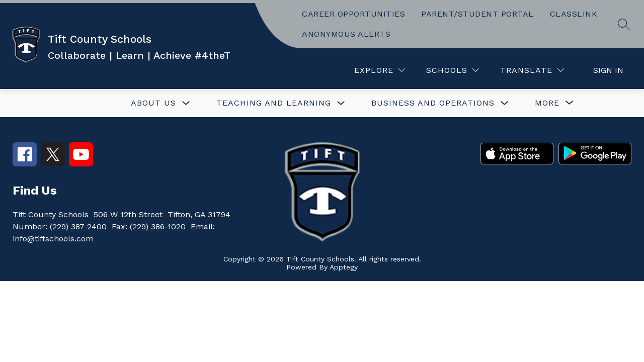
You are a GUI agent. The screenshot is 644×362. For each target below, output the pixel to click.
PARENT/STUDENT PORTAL (477, 14)
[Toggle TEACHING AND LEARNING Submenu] (341, 103)
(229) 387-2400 (78, 227)
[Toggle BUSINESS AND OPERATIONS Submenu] (505, 103)
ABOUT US (153, 103)
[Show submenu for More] (547, 103)
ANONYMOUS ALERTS (346, 34)
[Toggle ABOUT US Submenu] (186, 103)
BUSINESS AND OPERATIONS (433, 103)
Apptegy (344, 267)
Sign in (608, 70)
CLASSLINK (574, 14)
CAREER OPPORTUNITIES (353, 14)
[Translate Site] (532, 70)
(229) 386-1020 (158, 227)
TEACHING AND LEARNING (274, 103)
